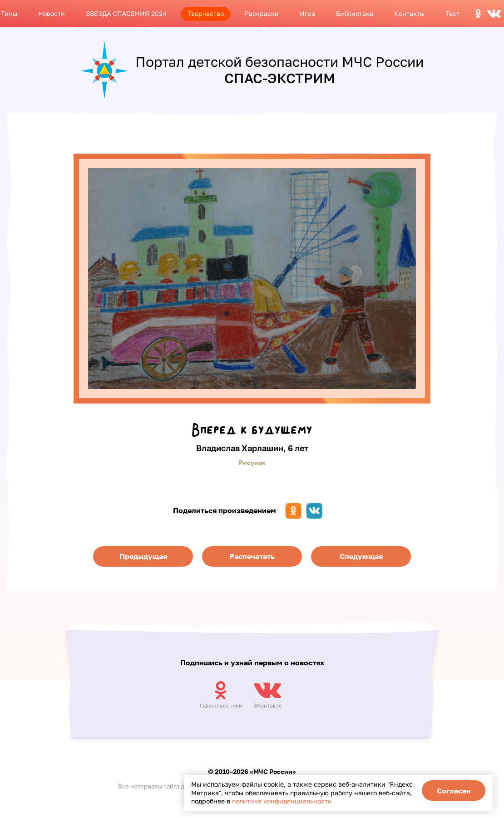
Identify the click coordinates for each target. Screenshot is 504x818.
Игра (307, 13)
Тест (452, 13)
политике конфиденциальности (282, 801)
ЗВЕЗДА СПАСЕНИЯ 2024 (126, 13)
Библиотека (355, 13)
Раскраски (262, 13)
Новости (52, 13)
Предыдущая (143, 556)
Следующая (361, 556)
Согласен (454, 791)
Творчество (206, 13)
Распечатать (252, 556)
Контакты (409, 13)
